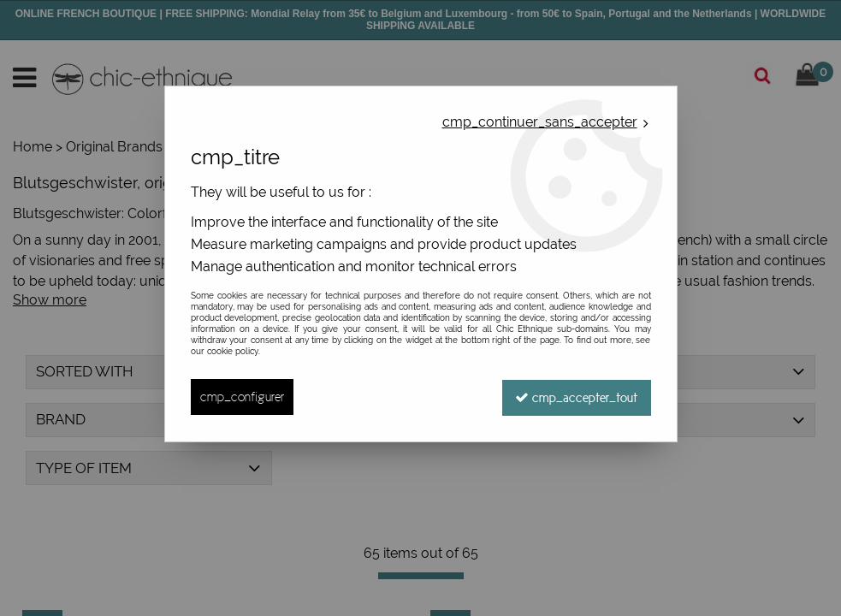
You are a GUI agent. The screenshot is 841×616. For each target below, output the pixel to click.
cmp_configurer (242, 397)
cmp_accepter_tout (576, 397)
